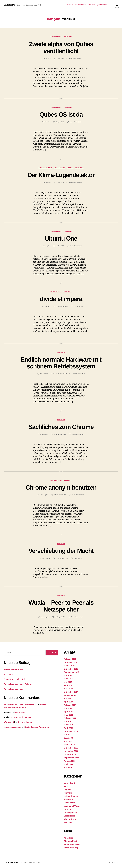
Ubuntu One (61, 238)
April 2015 (69, 685)
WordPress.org (71, 848)
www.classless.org (13, 727)
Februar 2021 (70, 659)
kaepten (48, 58)
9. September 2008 (60, 434)
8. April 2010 (60, 122)
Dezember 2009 (71, 731)
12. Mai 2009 (60, 246)
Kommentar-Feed (72, 844)
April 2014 (69, 702)
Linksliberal (69, 5)
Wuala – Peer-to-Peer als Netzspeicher (61, 606)
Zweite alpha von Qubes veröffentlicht (61, 48)
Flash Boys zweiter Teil (14, 679)
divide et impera (61, 299)
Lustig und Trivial (72, 806)
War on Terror (70, 819)
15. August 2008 (60, 617)
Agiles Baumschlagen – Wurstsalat (20, 704)
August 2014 (70, 695)
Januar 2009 (69, 744)
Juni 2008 (68, 764)
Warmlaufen (21, 712)
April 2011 (69, 712)
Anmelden (69, 838)
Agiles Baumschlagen (14, 689)
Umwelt (70, 168)
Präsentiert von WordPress (30, 863)
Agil (66, 786)
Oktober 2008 (70, 754)
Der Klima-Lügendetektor (61, 175)
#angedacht (69, 783)
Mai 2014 (68, 698)
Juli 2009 (68, 735)
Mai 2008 (68, 768)
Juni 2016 (68, 679)
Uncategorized (71, 813)
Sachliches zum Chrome (61, 427)
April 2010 (69, 728)
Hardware (68, 799)
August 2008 (70, 761)
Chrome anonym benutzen (61, 487)
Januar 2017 (69, 666)
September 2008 (71, 758)
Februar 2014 (70, 705)
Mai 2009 (68, 741)
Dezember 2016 (71, 669)
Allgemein (69, 789)
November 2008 (71, 751)
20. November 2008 (62, 306)
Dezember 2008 (71, 748)
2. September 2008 (62, 558)
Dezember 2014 (71, 692)
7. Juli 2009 (60, 182)
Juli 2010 (68, 721)
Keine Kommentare (76, 58)
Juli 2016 (68, 675)
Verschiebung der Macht (61, 551)
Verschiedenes (80, 5)
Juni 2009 (68, 738)
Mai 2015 (68, 682)
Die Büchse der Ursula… (22, 717)
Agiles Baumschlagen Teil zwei (18, 684)
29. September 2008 (60, 374)
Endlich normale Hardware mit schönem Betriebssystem (61, 363)
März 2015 (69, 689)
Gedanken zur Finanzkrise (37, 727)
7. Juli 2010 (60, 58)
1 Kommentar (78, 306)
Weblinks (91, 5)
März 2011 (69, 715)
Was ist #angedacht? (13, 669)
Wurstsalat (9, 5)
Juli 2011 (68, 708)
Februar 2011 (70, 718)
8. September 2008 (60, 495)
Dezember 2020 (71, 662)
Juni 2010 (68, 725)
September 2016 (71, 672)
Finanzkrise (69, 793)
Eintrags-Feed (70, 841)
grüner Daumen (103, 5)
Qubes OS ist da (61, 115)
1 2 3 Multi (9, 674)
